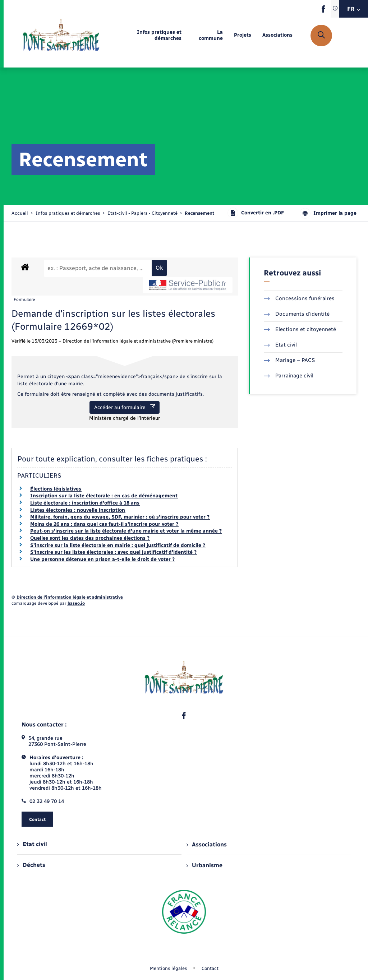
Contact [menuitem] (210, 968)
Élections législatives (56, 489)
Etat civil (280, 345)
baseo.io (76, 603)
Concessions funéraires (299, 298)
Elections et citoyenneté (300, 329)
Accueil (20, 213)
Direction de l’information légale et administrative (70, 597)
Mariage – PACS (289, 360)
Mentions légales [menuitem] (169, 968)
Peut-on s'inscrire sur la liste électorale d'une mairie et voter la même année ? (126, 531)
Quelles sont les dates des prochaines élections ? (90, 538)
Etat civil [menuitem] (32, 844)
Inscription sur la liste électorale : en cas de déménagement (104, 496)
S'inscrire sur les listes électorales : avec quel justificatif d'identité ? (113, 552)
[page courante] (199, 213)
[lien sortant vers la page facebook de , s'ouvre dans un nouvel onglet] (323, 11)
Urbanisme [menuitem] (204, 865)
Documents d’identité (297, 314)
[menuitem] (147, 36)
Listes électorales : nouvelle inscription (78, 510)
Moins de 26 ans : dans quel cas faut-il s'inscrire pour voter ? (104, 524)
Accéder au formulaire (125, 407)
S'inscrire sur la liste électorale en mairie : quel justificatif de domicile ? (118, 545)
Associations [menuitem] (207, 844)
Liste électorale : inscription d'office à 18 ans (85, 503)
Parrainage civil (289, 376)
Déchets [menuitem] (31, 865)
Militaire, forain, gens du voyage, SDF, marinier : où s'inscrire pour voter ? (120, 517)
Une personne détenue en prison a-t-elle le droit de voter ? (102, 559)
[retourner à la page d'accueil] (61, 36)
